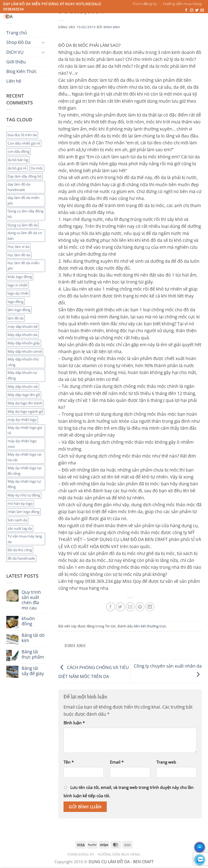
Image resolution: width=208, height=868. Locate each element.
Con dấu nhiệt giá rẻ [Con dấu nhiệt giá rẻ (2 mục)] (24, 143)
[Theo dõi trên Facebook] (186, 10)
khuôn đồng (28, 621)
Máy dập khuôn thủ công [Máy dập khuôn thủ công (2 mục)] (23, 362)
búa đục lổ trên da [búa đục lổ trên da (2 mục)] (22, 135)
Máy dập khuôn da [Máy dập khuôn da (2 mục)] (22, 335)
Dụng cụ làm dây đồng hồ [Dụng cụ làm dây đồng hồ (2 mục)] (25, 214)
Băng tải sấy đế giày (33, 671)
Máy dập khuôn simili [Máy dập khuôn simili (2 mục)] (25, 351)
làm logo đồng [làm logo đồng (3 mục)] (19, 310)
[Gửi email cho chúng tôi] (202, 10)
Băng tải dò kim (33, 638)
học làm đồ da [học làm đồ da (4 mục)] (19, 255)
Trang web (166, 762)
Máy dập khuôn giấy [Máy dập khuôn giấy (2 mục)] (24, 343)
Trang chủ (14, 24)
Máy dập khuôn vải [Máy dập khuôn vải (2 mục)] (23, 387)
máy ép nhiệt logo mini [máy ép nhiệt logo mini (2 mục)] (22, 444)
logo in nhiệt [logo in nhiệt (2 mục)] (18, 285)
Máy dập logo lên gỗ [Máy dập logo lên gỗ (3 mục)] (24, 395)
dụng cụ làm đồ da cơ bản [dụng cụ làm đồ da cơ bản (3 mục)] (25, 236)
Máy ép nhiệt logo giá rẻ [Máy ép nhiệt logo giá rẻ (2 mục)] (25, 430)
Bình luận (74, 723)
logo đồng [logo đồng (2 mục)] (16, 302)
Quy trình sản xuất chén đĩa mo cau (31, 600)
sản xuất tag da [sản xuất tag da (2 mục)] (20, 528)
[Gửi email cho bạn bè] (130, 607)
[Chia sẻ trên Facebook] (111, 607)
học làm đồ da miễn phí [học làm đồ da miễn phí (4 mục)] (23, 266)
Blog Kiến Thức (118, 24)
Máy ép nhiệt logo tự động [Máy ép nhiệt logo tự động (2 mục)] (24, 484)
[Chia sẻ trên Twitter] (120, 607)
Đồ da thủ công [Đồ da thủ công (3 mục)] (20, 550)
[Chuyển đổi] (43, 42)
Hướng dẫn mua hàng (182, 4)
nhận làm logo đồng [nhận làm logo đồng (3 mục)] (23, 512)
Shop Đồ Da (42, 24)
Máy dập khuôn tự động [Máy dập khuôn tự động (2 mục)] (22, 375)
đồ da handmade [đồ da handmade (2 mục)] (21, 558)
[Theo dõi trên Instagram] (192, 10)
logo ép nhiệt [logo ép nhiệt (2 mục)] (18, 293)
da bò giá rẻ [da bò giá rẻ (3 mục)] (17, 168)
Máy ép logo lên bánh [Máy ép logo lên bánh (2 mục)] (25, 403)
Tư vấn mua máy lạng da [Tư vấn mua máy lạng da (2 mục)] (25, 539)
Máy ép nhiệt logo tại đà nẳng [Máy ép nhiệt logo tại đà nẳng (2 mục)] (24, 471)
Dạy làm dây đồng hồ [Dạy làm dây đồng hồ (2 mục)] (25, 176)
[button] (187, 20)
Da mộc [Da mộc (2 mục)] (37, 168)
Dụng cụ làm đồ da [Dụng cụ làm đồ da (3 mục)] (23, 225)
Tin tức (110, 626)
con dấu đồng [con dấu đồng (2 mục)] (18, 151)
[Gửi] (140, 18)
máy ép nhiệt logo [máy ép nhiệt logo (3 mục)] (22, 420)
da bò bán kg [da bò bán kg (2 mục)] (18, 160)
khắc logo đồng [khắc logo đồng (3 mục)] (20, 277)
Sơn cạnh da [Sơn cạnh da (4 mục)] (17, 520)
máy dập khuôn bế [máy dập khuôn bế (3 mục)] (23, 326)
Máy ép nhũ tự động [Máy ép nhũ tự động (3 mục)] (24, 495)
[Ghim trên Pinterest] (140, 607)
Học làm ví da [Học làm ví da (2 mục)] (18, 247)
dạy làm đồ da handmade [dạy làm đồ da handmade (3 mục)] (19, 187)
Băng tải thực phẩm (33, 654)
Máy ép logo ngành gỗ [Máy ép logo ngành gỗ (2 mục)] (25, 411)
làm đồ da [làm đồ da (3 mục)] (16, 318)
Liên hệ (144, 24)
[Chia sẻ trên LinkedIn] (150, 607)
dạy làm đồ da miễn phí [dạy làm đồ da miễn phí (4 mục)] (23, 200)
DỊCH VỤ (67, 24)
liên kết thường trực (150, 626)
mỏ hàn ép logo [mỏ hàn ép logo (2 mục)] (20, 503)
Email (117, 762)
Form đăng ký (145, 4)
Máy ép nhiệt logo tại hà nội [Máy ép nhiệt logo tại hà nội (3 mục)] (24, 457)
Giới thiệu (89, 24)
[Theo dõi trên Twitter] (197, 10)
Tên (69, 762)
